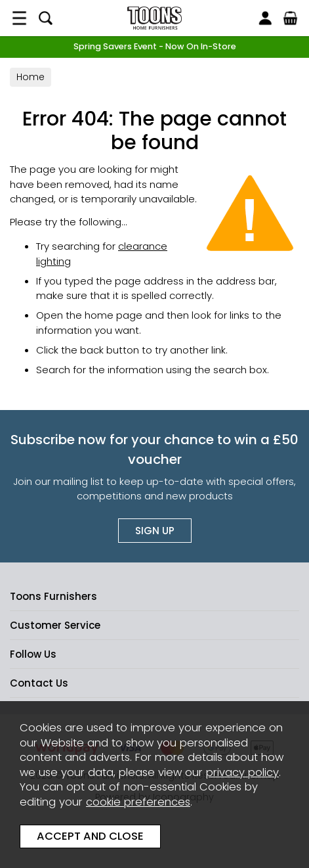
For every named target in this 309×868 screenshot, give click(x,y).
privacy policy (242, 772)
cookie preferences (138, 802)
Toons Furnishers (154, 18)
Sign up (155, 531)
